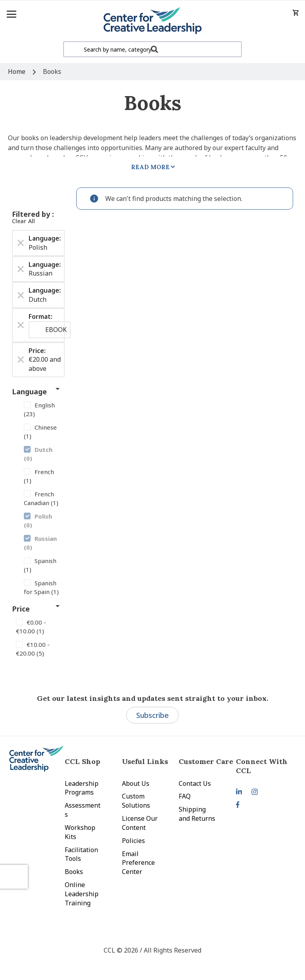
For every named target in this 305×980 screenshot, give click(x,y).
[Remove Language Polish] (21, 243)
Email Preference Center (138, 863)
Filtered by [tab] (32, 214)
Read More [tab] (150, 167)
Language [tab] (29, 392)
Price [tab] (21, 609)
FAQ (185, 796)
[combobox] (152, 49)
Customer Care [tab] (206, 761)
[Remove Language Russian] (21, 269)
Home (17, 71)
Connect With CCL (262, 766)
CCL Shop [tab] (82, 761)
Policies (133, 841)
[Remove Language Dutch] (21, 295)
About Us (136, 783)
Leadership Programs (82, 788)
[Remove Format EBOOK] (21, 325)
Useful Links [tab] (145, 761)
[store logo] (152, 21)
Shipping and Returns (197, 814)
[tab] (264, 766)
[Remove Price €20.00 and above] (21, 360)
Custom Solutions (136, 801)
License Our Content (140, 823)
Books (74, 872)
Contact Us (195, 783)
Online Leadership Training (82, 894)
